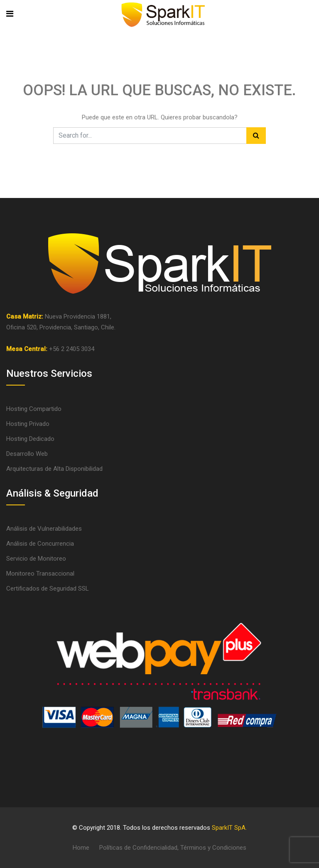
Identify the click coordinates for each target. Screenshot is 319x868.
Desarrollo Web (27, 454)
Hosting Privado (28, 424)
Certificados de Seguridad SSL (48, 589)
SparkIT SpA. (229, 828)
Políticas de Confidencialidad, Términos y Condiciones (173, 848)
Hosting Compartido (34, 409)
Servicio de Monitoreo (36, 559)
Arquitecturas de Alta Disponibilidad (54, 469)
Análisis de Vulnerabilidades (44, 529)
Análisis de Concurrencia (40, 544)
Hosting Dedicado (30, 439)
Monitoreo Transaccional (40, 574)
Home (81, 848)
